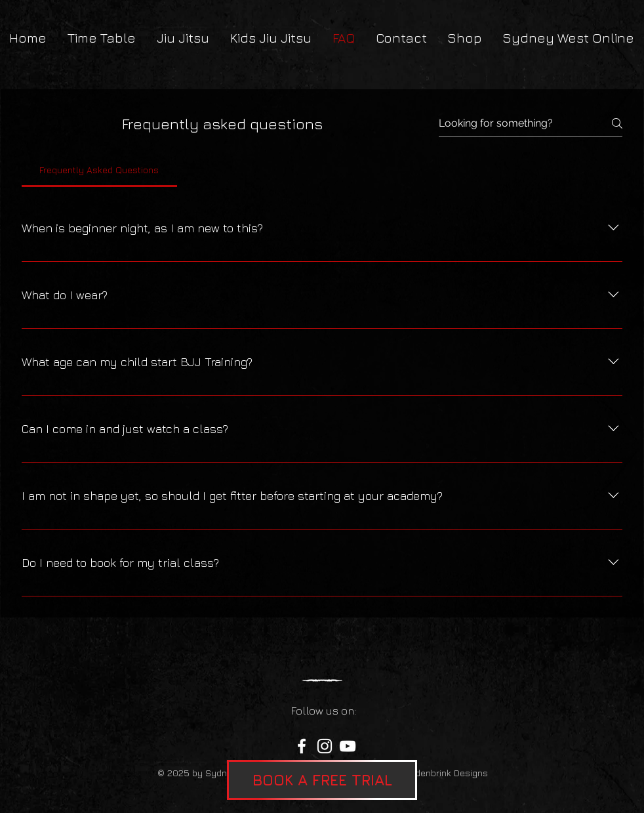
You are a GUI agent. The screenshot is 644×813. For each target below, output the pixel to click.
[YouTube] (348, 746)
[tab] (99, 170)
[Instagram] (325, 746)
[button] (322, 780)
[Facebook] (302, 746)
